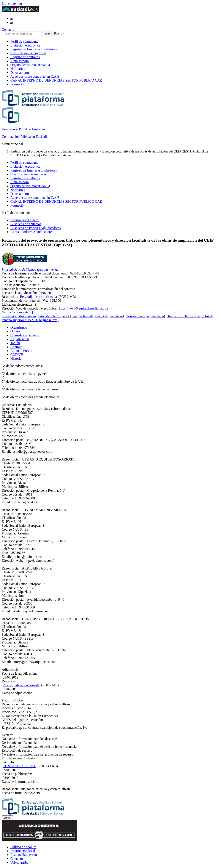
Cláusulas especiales (24, 335)
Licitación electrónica (25, 45)
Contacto (8, 30)
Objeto (15, 331)
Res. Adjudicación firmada (38, 297)
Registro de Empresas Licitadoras (34, 49)
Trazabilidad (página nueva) (146, 316)
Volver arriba (19, 862)
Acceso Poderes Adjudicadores (32, 232)
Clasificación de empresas (28, 53)
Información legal (23, 851)
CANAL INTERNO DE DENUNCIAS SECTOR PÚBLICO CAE (56, 80)
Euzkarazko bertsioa (24, 855)
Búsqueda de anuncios (26, 224)
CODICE (17, 355)
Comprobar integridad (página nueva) (98, 316)
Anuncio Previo (21, 351)
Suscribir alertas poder (54, 316)
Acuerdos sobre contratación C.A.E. (35, 76)
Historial (16, 359)
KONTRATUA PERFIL (19, 766)
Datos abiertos (20, 73)
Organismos (19, 327)
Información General (25, 220)
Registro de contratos (25, 57)
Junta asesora (20, 61)
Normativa (18, 69)
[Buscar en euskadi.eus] (21, 34)
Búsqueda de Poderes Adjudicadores (36, 228)
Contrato (16, 347)
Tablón (15, 343)
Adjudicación (20, 339)
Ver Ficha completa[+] (17, 312)
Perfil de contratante (24, 41)
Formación (18, 84)
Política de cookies (23, 847)
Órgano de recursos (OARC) (30, 65)
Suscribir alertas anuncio (19, 316)
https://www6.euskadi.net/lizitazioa (83, 308)
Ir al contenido (12, 4)
